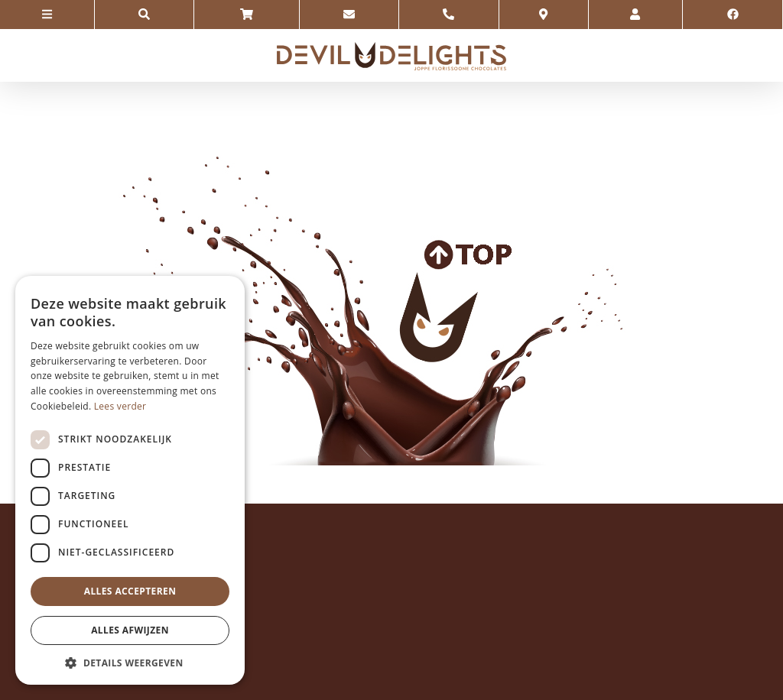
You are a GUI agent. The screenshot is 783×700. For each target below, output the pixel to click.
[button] (130, 662)
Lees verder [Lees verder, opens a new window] (120, 406)
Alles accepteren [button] (130, 591)
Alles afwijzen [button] (130, 630)
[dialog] (130, 480)
